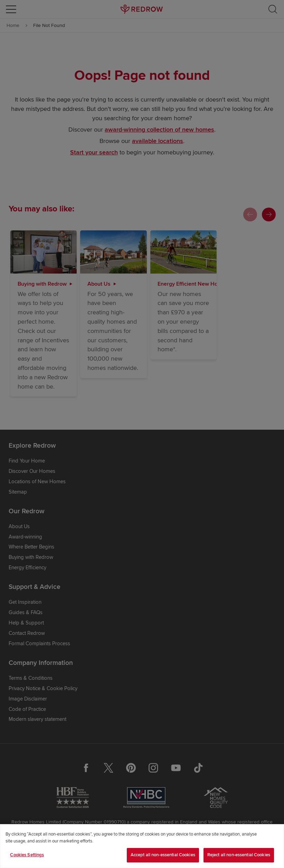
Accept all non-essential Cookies (163, 855)
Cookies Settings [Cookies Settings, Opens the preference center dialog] (27, 855)
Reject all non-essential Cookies (239, 855)
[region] (142, 846)
